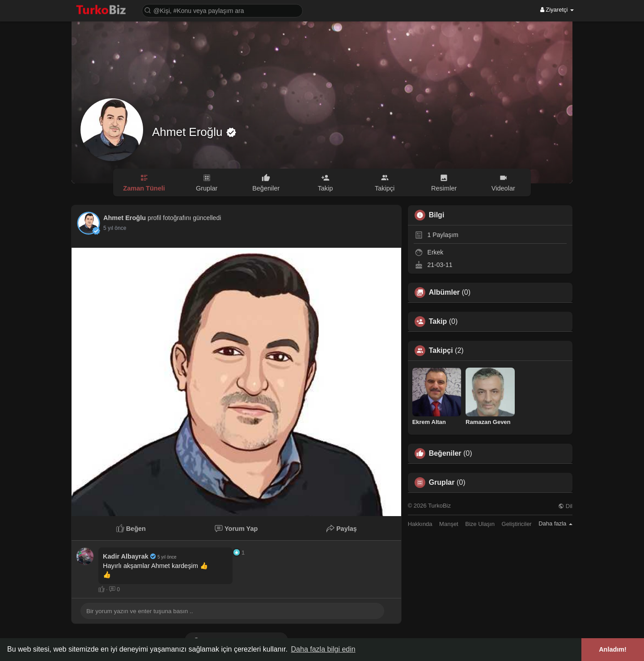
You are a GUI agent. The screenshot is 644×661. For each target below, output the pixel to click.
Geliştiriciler (517, 524)
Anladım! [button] (613, 649)
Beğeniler (445, 453)
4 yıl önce (115, 228)
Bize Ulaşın (480, 524)
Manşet (449, 524)
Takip (438, 322)
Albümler (444, 292)
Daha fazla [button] (555, 523)
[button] (222, 10)
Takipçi (441, 351)
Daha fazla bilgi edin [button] (323, 649)
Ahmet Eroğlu (189, 132)
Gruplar (442, 483)
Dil (565, 506)
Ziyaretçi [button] (557, 10)
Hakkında (420, 524)
